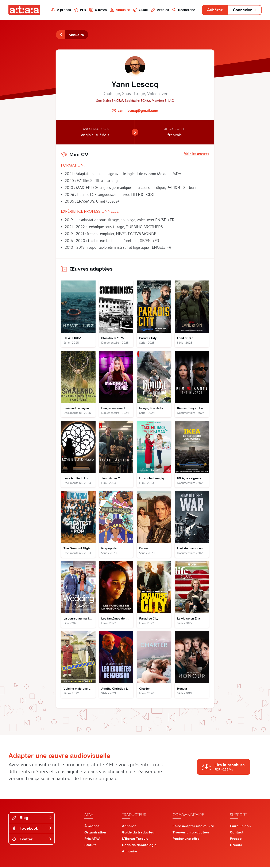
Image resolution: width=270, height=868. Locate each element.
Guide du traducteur (139, 833)
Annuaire (119, 10)
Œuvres (97, 10)
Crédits (236, 846)
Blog (32, 819)
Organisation (95, 833)
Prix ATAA (92, 840)
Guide (139, 10)
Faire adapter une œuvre (193, 827)
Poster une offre (186, 840)
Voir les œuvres (196, 154)
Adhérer (214, 10)
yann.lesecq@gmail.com (138, 111)
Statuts (90, 846)
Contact (237, 833)
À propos (59, 10)
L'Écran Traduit (135, 840)
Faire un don (240, 827)
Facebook (32, 829)
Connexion (244, 10)
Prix (78, 10)
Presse (236, 840)
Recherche (182, 10)
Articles (159, 10)
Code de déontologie (139, 846)
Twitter (32, 840)
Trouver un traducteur (191, 833)
